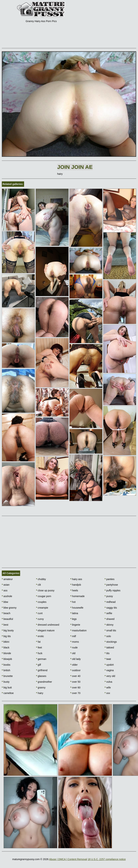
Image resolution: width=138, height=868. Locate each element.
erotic (40, 636)
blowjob (7, 659)
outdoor (76, 670)
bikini (5, 642)
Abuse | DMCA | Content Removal (68, 859)
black (6, 648)
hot (73, 602)
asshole (7, 596)
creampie (42, 608)
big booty (8, 630)
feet (39, 648)
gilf (39, 665)
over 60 (75, 688)
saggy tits (111, 608)
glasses (41, 676)
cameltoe (8, 693)
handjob (76, 585)
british (6, 670)
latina (74, 613)
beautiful (7, 619)
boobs (6, 665)
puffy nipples (112, 590)
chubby (41, 579)
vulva (108, 682)
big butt (7, 688)
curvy (40, 619)
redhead (110, 602)
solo (108, 636)
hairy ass (76, 579)
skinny (109, 625)
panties (110, 579)
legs (74, 619)
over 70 (75, 693)
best (5, 625)
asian (6, 585)
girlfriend (42, 670)
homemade (78, 596)
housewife (77, 608)
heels (74, 590)
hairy (40, 693)
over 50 (75, 682)
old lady (76, 659)
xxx (107, 693)
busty (6, 682)
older (74, 665)
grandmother (44, 682)
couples (41, 602)
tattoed (109, 648)
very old (110, 676)
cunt (39, 613)
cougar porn (44, 596)
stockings (111, 642)
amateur (7, 579)
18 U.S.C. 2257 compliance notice (107, 859)
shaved (110, 619)
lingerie (75, 625)
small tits (110, 630)
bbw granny (9, 608)
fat (38, 642)
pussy (109, 596)
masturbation (79, 630)
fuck (39, 653)
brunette (7, 676)
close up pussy (45, 590)
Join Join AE (75, 167)
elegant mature (45, 630)
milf (73, 636)
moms (75, 642)
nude (74, 648)
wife (108, 688)
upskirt (109, 665)
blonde (6, 653)
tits (107, 653)
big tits (6, 636)
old (73, 653)
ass (5, 590)
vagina (109, 670)
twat (108, 659)
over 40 (75, 676)
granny (41, 688)
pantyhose (111, 585)
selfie (108, 613)
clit (38, 585)
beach (6, 613)
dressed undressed (48, 625)
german (41, 659)
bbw (5, 602)
